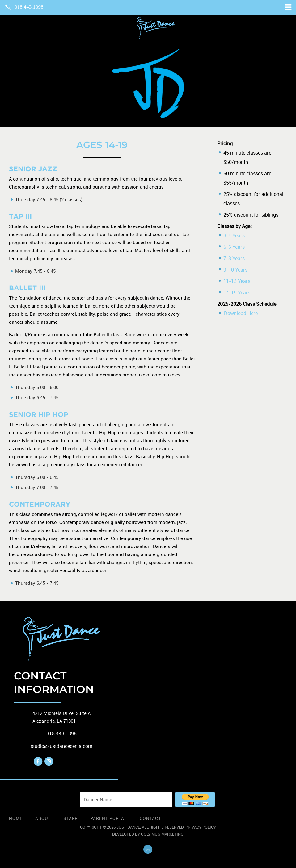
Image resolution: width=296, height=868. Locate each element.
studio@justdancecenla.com (61, 746)
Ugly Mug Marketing (162, 834)
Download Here (241, 313)
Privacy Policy (201, 827)
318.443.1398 (24, 7)
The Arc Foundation (156, 28)
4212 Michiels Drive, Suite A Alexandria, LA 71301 (61, 717)
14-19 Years (237, 293)
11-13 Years (237, 281)
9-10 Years (235, 270)
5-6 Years (234, 247)
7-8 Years (234, 258)
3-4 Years (234, 235)
